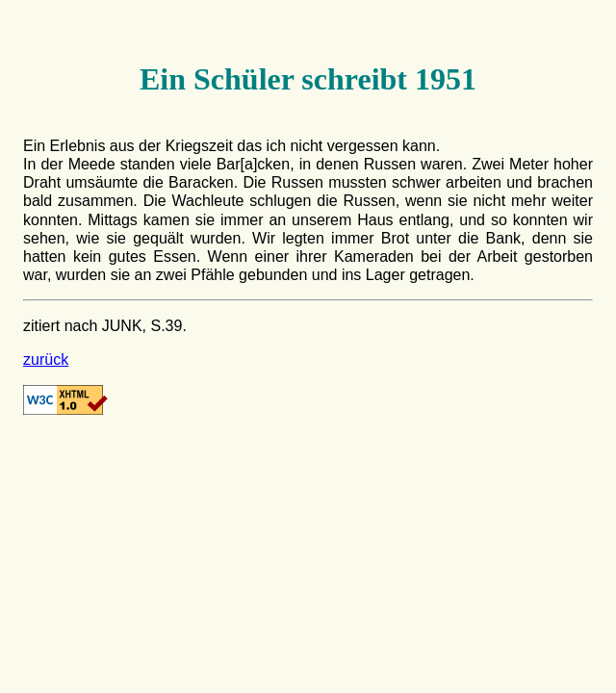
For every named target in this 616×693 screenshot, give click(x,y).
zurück (46, 359)
